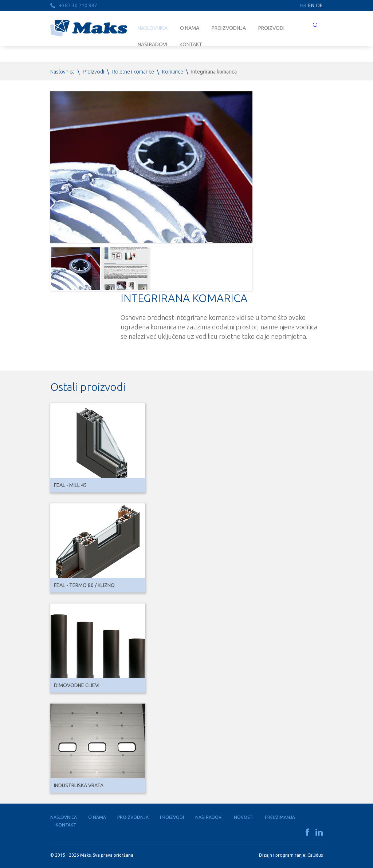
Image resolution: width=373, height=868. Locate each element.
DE (319, 5)
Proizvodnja (229, 28)
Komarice (173, 72)
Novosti (244, 817)
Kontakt (66, 825)
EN (311, 5)
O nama (190, 28)
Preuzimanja (280, 817)
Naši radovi (209, 817)
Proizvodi (271, 28)
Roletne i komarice (133, 72)
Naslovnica (153, 28)
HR (303, 5)
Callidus (315, 855)
